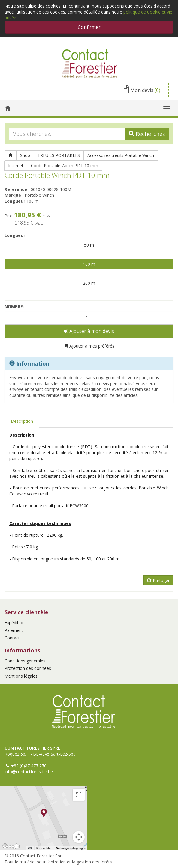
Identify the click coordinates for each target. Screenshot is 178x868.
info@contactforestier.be (29, 772)
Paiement (14, 630)
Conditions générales (25, 661)
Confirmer (89, 27)
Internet (16, 166)
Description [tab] (22, 421)
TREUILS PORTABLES (59, 155)
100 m (89, 264)
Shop (25, 155)
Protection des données (28, 668)
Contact (12, 638)
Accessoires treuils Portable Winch (121, 155)
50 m (89, 245)
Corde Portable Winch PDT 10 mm (65, 166)
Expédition (15, 623)
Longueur (15, 235)
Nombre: (14, 307)
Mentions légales (21, 676)
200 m (89, 283)
